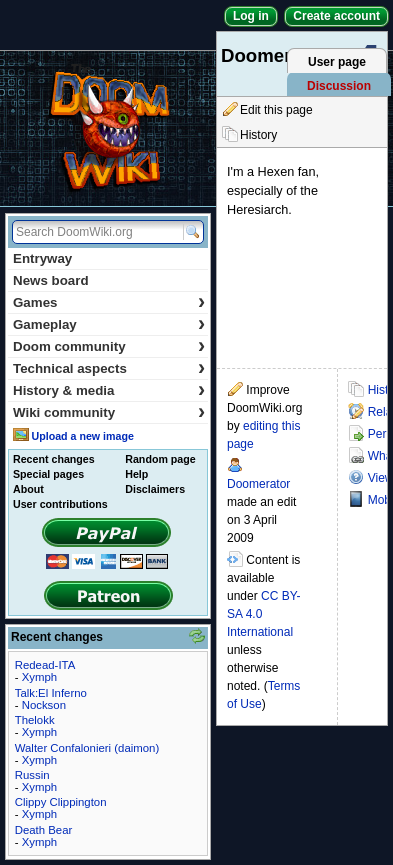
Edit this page (276, 110)
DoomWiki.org (108, 128)
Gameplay (109, 324)
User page (337, 62)
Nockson (44, 705)
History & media (109, 390)
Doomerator (258, 484)
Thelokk (35, 720)
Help (136, 474)
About (28, 489)
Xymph (39, 677)
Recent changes (54, 459)
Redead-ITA (45, 665)
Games (109, 302)
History (258, 135)
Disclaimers (155, 489)
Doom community (109, 346)
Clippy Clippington (61, 802)
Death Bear (44, 830)
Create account (336, 16)
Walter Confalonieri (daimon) (87, 748)
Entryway (42, 258)
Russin (32, 775)
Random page (160, 459)
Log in (251, 16)
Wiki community (109, 412)
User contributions (60, 504)
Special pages (48, 474)
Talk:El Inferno (51, 693)
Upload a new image (82, 436)
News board (51, 280)
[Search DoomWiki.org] (95, 232)
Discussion (339, 86)
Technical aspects (109, 368)
